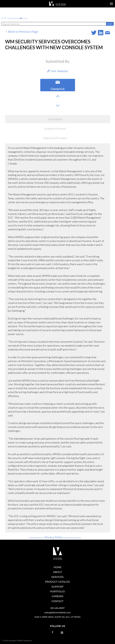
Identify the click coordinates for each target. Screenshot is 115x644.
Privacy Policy (54, 537)
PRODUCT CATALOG (58, 582)
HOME (57, 567)
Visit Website (58, 71)
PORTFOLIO (57, 592)
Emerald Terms (36, 538)
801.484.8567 (57, 608)
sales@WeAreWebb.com (58, 613)
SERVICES (57, 577)
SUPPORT (57, 587)
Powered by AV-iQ (73, 538)
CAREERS (57, 596)
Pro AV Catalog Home (10, 18)
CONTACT (57, 601)
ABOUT (57, 572)
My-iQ (24, 18)
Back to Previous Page (22, 32)
